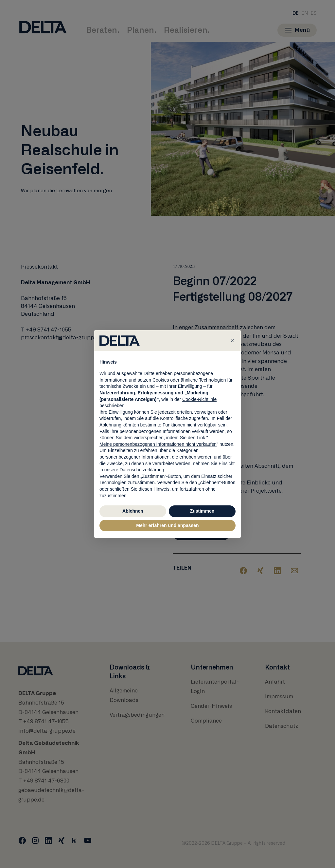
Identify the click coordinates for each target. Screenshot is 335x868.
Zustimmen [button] (202, 511)
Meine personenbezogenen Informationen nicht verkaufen (158, 444)
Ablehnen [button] (133, 511)
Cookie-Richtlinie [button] (199, 399)
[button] (232, 341)
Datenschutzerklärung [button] (142, 470)
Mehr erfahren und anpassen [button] (167, 525)
